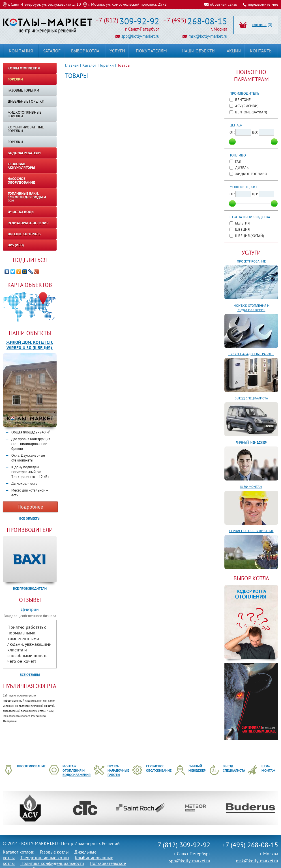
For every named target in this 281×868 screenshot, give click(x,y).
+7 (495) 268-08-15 (250, 845)
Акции (234, 51)
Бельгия (242, 223)
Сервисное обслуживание (251, 531)
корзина (259, 25)
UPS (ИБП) (16, 245)
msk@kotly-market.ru (208, 36)
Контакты (261, 51)
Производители (30, 530)
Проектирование (251, 261)
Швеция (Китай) (250, 236)
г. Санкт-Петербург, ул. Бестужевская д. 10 (44, 4)
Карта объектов (30, 285)
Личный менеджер (251, 442)
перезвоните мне (263, 4)
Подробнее (30, 507)
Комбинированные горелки (26, 129)
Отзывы (30, 600)
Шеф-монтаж (251, 487)
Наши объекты (30, 333)
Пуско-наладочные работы (251, 354)
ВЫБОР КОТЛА (251, 578)
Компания (21, 51)
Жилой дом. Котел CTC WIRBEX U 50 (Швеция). (30, 345)
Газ (238, 161)
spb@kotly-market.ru (140, 36)
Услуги (251, 253)
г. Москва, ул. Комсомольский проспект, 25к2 (127, 4)
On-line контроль (24, 234)
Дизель (242, 168)
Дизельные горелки (26, 101)
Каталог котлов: (19, 852)
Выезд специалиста (251, 398)
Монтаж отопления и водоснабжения (251, 308)
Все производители (30, 588)
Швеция (242, 229)
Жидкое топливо (251, 174)
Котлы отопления (24, 68)
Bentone (243, 100)
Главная (72, 65)
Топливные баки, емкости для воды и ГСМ (27, 197)
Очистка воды (21, 212)
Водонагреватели (24, 153)
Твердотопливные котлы (45, 858)
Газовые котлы (54, 852)
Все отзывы (30, 675)
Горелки (107, 65)
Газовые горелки (23, 90)
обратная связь (224, 4)
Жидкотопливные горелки (24, 114)
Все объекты (30, 518)
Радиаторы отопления (28, 223)
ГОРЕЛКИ (15, 142)
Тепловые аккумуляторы (21, 166)
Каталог (89, 65)
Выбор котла (85, 51)
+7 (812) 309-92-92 (182, 845)
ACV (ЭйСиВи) (247, 106)
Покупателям (151, 51)
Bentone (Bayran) (251, 112)
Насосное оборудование (21, 181)
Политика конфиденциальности (52, 863)
